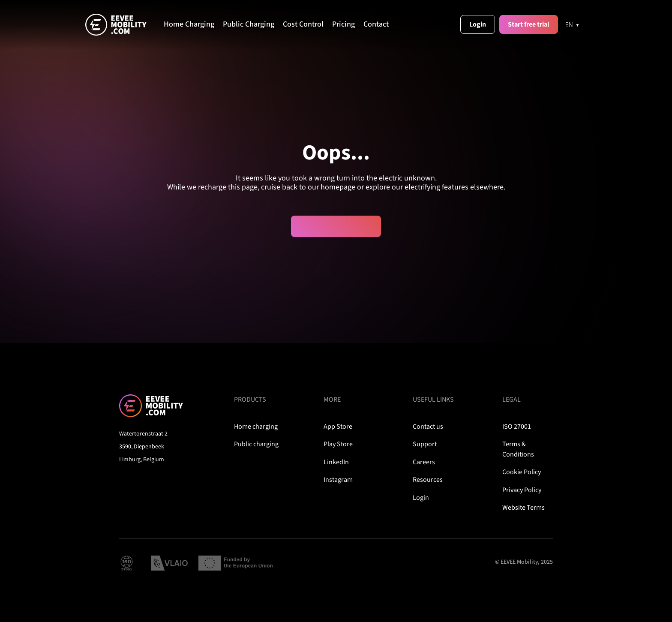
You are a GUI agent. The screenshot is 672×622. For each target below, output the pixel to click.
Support (425, 444)
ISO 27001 (517, 427)
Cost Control (303, 24)
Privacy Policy (522, 490)
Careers (424, 462)
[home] (124, 25)
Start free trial (529, 24)
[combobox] (572, 24)
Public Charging (249, 24)
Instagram (338, 480)
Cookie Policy (522, 472)
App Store (338, 427)
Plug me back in (337, 226)
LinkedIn (336, 462)
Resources (428, 480)
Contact (376, 24)
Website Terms (523, 508)
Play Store (338, 444)
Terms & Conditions (518, 449)
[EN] (573, 25)
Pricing (343, 24)
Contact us (428, 427)
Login (478, 24)
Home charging (256, 427)
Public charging (256, 444)
